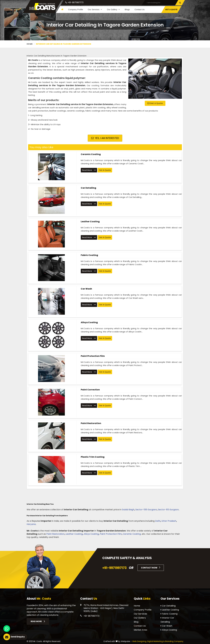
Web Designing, (139, 641)
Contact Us (140, 9)
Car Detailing (88, 188)
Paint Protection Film (93, 356)
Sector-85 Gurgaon (168, 510)
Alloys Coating (89, 322)
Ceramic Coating (91, 154)
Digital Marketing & (156, 641)
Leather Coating (90, 222)
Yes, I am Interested (105, 138)
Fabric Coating (89, 255)
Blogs (127, 9)
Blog (136, 622)
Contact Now (151, 567)
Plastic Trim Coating (93, 457)
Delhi (158, 521)
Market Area (140, 630)
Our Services (95, 9)
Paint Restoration (91, 423)
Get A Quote (171, 10)
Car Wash (86, 289)
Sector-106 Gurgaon (146, 510)
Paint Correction (90, 390)
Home (30, 44)
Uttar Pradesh (169, 521)
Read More (89, 170)
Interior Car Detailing (167, 620)
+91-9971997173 (74, 2)
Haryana (31, 524)
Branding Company (174, 641)
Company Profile (76, 9)
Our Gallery (113, 9)
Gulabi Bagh (128, 510)
